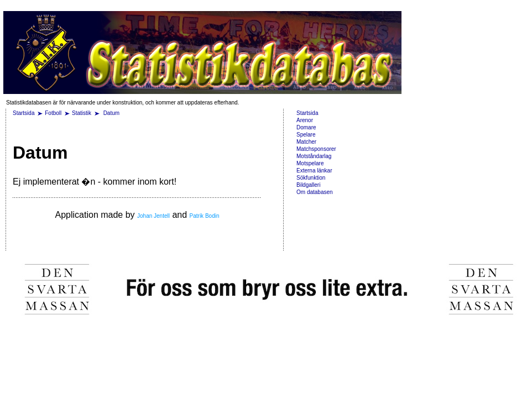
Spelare (306, 135)
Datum (111, 113)
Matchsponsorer (316, 149)
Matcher (306, 142)
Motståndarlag (314, 156)
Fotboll (53, 113)
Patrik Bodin (205, 216)
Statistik (82, 113)
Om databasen (315, 192)
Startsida (24, 113)
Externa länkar (314, 171)
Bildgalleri (308, 185)
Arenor (305, 120)
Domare (306, 127)
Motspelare (310, 163)
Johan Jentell (153, 216)
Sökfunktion (311, 178)
